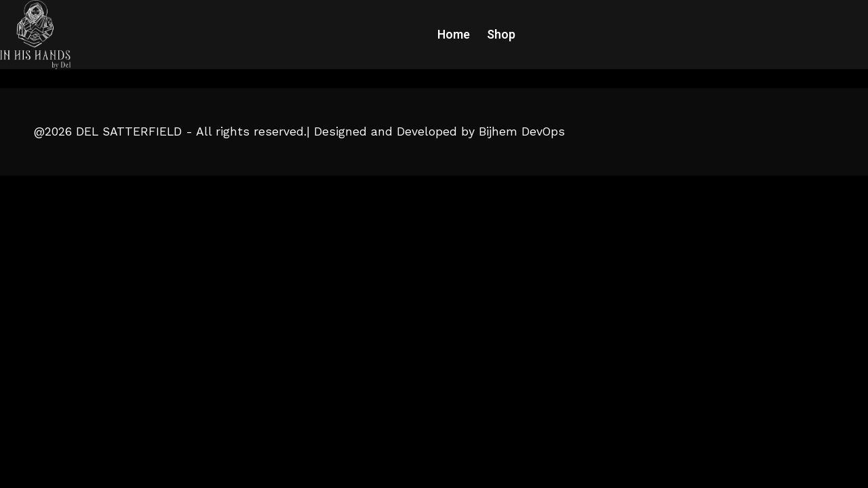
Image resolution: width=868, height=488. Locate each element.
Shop (501, 35)
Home (454, 35)
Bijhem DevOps (522, 131)
